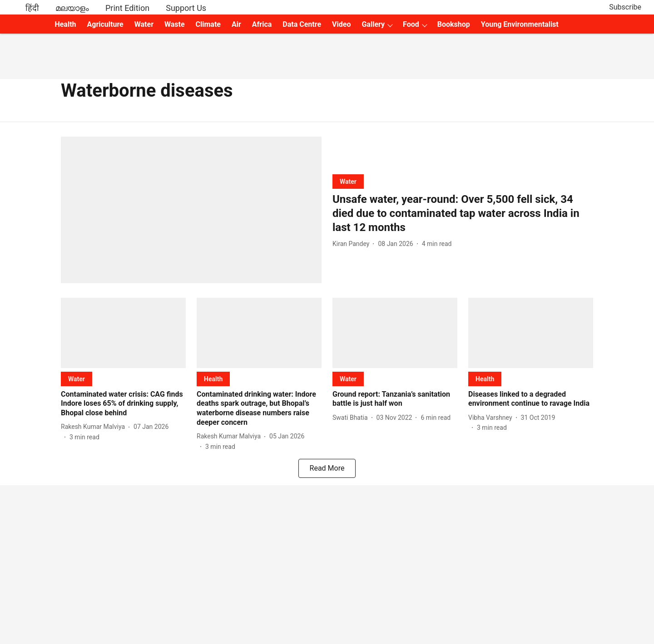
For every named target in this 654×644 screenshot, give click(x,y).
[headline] (463, 214)
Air (236, 24)
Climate (208, 24)
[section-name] (348, 181)
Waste (175, 24)
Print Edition (127, 8)
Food (411, 24)
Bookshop (454, 24)
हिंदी (32, 8)
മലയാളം (72, 8)
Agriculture (105, 24)
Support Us (186, 8)
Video (341, 24)
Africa (262, 24)
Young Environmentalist (520, 24)
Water (144, 24)
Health (65, 24)
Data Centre (302, 24)
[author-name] (353, 244)
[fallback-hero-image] (191, 210)
